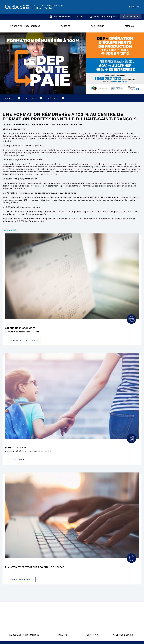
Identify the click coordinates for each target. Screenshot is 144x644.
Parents (66, 26)
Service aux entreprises (105, 17)
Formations (98, 26)
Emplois (129, 26)
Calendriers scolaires (21, 328)
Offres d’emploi (125, 635)
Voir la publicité (10, 230)
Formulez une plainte (20, 580)
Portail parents (17, 448)
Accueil (9, 98)
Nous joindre (135, 7)
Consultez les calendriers (23, 340)
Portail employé (62, 17)
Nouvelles (80, 17)
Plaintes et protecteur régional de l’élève (37, 568)
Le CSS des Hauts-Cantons (25, 26)
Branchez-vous (16, 460)
